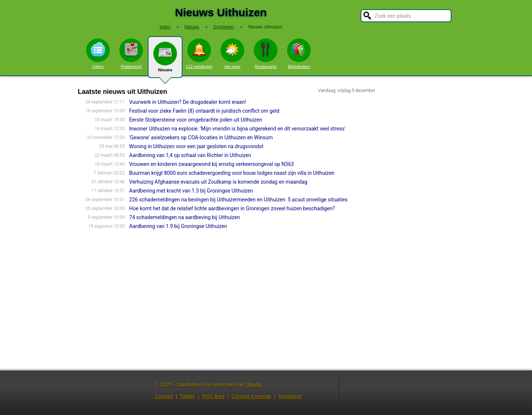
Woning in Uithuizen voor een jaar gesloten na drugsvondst (197, 146)
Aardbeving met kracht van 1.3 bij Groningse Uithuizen (191, 191)
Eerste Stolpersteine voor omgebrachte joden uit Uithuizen (196, 120)
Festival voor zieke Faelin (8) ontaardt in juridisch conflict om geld (204, 111)
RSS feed (213, 397)
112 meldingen (199, 54)
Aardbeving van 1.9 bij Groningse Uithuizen (178, 226)
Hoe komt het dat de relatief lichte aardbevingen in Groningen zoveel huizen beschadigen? (232, 208)
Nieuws (165, 60)
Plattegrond (131, 54)
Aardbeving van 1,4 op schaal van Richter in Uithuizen (190, 155)
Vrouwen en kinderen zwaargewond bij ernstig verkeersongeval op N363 (212, 164)
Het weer (232, 54)
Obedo (254, 385)
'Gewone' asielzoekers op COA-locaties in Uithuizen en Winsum (201, 137)
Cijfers (98, 54)
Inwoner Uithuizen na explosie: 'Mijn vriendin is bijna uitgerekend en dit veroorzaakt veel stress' (237, 129)
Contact (164, 397)
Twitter (187, 397)
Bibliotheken (299, 54)
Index (165, 27)
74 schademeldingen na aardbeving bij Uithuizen (185, 217)
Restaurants (266, 54)
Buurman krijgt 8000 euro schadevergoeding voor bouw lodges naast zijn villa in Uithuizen (232, 173)
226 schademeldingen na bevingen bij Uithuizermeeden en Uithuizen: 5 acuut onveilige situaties (238, 200)
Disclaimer (290, 397)
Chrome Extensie (251, 397)
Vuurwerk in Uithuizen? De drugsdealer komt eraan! (188, 102)
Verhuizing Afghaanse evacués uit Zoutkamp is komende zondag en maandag (218, 182)
